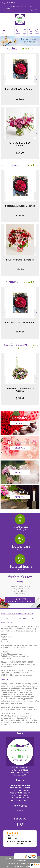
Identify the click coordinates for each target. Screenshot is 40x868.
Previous (3, 79)
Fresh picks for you (20, 585)
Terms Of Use (13, 864)
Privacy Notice (26, 864)
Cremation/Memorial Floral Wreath (20, 390)
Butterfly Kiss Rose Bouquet (20, 89)
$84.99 (20, 269)
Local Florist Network (15, 866)
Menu (4, 34)
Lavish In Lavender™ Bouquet (20, 144)
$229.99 (20, 99)
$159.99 (20, 398)
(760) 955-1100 (11, 3)
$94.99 (20, 153)
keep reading (28, 618)
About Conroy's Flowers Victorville (17, 613)
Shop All (26, 49)
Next (37, 79)
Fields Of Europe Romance (20, 260)
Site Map (29, 866)
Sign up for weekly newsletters (20, 600)
